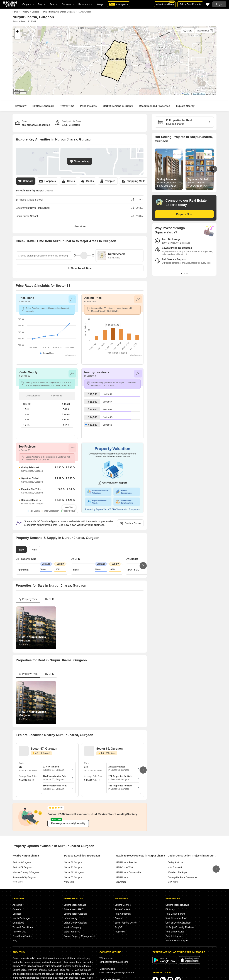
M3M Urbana (122, 877)
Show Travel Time (80, 268)
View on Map (80, 161)
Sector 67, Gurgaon (44, 749)
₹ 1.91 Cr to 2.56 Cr (197, 186)
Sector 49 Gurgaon (22, 862)
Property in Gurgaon (31, 12)
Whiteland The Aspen (178, 872)
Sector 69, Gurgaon (109, 749)
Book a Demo (130, 523)
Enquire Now (184, 214)
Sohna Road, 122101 (24, 21)
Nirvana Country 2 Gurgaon (26, 872)
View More (80, 226)
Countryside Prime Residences (182, 877)
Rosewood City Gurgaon (24, 877)
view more (18, 882)
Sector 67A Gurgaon (22, 867)
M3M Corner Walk (125, 867)
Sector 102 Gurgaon (74, 872)
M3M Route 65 (175, 867)
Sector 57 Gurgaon (73, 877)
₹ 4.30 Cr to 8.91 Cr (166, 186)
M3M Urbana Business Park (129, 872)
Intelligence (119, 4)
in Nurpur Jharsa (183, 122)
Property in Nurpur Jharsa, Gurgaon (59, 12)
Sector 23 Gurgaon (73, 867)
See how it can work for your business (82, 525)
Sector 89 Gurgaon (73, 862)
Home (15, 12)
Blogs (100, 4)
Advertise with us (165, 3)
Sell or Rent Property (190, 4)
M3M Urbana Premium (127, 862)
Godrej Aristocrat (176, 862)
